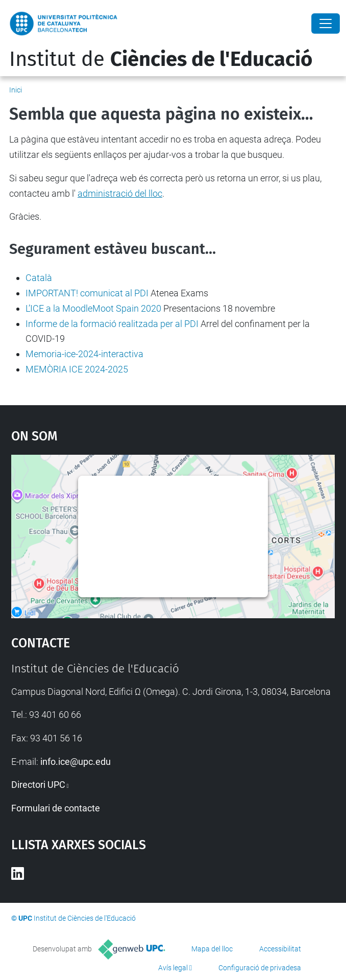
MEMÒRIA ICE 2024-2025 (77, 369)
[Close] (326, 24)
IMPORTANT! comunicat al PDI (87, 293)
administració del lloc (120, 193)
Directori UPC (38, 785)
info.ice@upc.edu (76, 762)
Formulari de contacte (56, 808)
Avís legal (173, 968)
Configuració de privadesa (260, 968)
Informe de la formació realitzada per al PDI (112, 324)
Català (39, 278)
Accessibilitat (280, 949)
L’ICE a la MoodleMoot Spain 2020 (93, 308)
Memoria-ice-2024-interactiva (84, 354)
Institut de (161, 59)
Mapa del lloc (212, 949)
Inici (16, 90)
